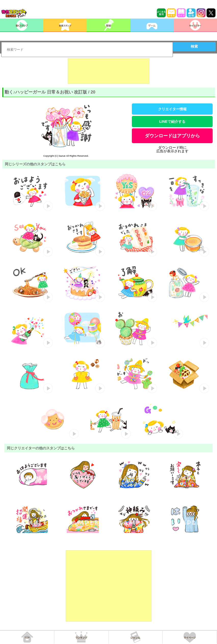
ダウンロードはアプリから (172, 136)
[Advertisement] (109, 71)
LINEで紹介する (172, 122)
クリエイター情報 (172, 109)
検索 (194, 46)
